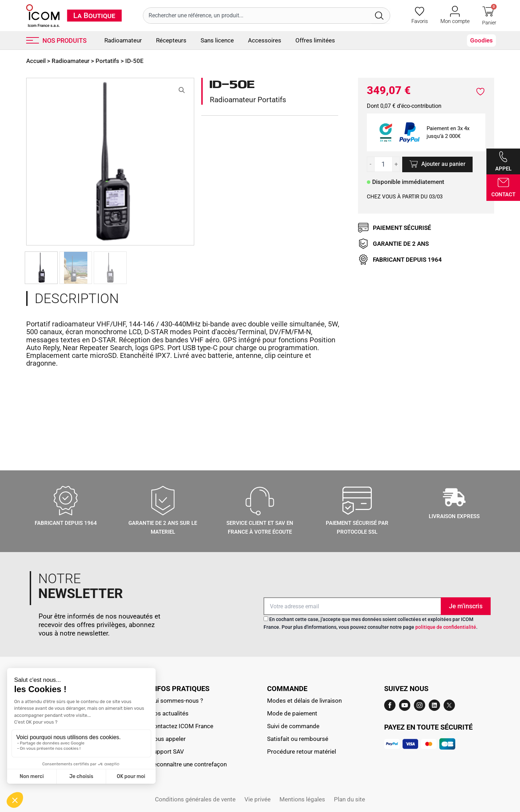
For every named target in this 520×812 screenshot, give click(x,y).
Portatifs (107, 61)
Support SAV (167, 752)
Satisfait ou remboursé (298, 739)
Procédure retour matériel (302, 752)
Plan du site (349, 799)
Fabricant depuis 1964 (66, 523)
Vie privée (258, 799)
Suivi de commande (293, 726)
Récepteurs (171, 40)
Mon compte (455, 21)
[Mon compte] (455, 11)
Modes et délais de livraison (304, 701)
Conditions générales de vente (195, 799)
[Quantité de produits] (384, 164)
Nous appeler (168, 739)
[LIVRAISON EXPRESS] (454, 497)
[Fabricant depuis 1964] (66, 501)
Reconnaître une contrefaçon (188, 764)
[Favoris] (420, 11)
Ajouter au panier (443, 164)
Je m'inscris (466, 606)
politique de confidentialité (446, 627)
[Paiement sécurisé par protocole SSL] (357, 501)
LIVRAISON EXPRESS (454, 516)
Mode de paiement (292, 713)
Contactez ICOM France (182, 726)
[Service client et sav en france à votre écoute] (260, 501)
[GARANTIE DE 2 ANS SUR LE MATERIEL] (163, 501)
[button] (182, 90)
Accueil (36, 61)
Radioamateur (123, 40)
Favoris (420, 21)
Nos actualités (169, 713)
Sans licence (217, 40)
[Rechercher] (381, 16)
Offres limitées (315, 40)
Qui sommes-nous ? (177, 701)
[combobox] (257, 16)
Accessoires (265, 40)
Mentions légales (302, 799)
